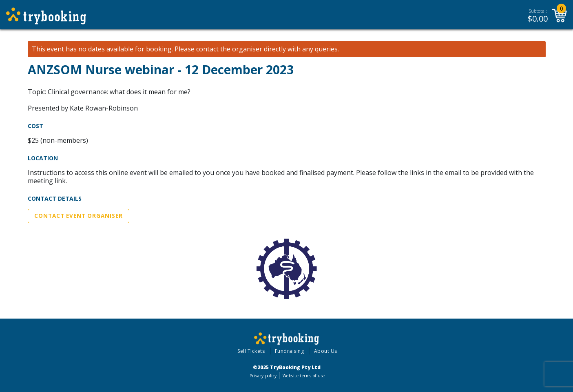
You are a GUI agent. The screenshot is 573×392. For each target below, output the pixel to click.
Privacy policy (263, 376)
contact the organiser (229, 49)
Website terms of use (304, 376)
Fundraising (290, 351)
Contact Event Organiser (79, 216)
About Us (326, 351)
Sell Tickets (251, 351)
